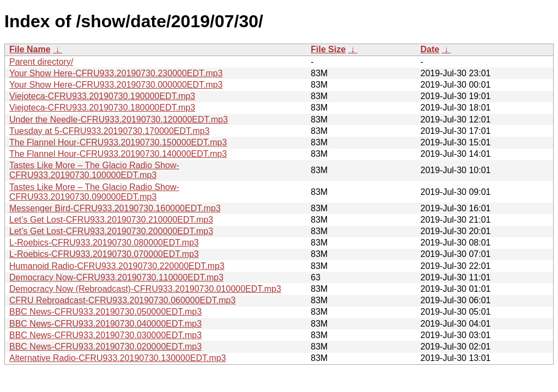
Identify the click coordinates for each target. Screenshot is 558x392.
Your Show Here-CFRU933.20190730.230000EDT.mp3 (116, 73)
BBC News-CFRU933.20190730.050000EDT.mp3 (105, 312)
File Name (30, 49)
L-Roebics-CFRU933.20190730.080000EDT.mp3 (104, 243)
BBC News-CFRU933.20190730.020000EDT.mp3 (105, 347)
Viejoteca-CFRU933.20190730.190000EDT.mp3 (102, 96)
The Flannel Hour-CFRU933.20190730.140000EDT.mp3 (118, 154)
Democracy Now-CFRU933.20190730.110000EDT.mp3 (116, 277)
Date (430, 49)
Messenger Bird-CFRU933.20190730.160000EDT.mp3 (115, 208)
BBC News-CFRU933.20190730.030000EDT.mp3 (105, 335)
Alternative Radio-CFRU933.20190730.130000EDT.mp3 (118, 358)
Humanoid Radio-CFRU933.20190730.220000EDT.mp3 (117, 266)
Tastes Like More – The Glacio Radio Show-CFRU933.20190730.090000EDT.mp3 (94, 192)
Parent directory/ (41, 62)
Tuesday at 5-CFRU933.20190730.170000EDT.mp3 (110, 131)
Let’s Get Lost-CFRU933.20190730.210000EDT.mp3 (111, 220)
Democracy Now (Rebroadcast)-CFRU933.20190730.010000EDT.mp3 (145, 289)
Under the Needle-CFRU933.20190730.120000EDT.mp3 (119, 120)
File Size (328, 49)
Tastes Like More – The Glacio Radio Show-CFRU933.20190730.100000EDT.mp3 (94, 170)
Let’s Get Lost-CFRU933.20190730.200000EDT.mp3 (111, 231)
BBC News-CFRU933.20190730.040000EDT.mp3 (105, 324)
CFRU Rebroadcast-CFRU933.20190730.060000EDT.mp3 (122, 300)
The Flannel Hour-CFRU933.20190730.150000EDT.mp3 (118, 142)
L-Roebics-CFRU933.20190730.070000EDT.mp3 (104, 254)
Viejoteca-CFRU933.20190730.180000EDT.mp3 (102, 108)
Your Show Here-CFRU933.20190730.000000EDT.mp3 (116, 85)
